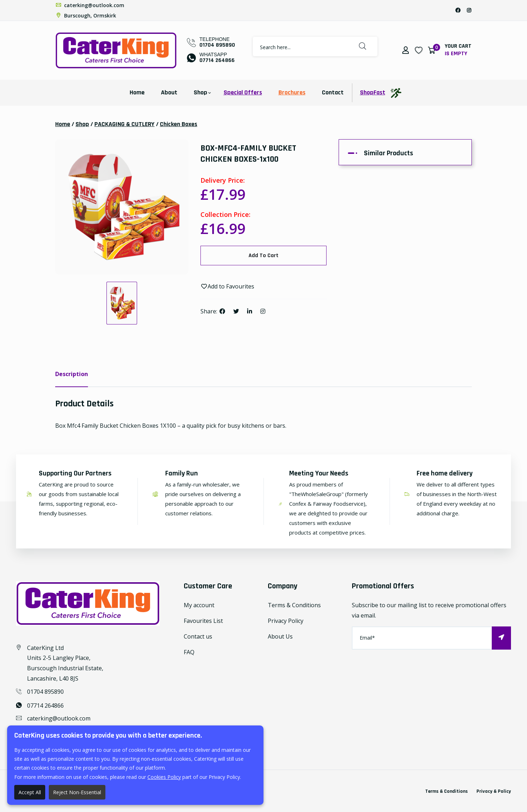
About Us (280, 636)
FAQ (189, 652)
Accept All (30, 792)
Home (137, 92)
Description (72, 374)
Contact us (198, 636)
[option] (122, 207)
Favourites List (203, 621)
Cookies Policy (164, 777)
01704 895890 (217, 45)
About (169, 92)
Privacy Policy (286, 621)
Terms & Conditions (294, 605)
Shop (200, 92)
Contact (333, 92)
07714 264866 (217, 60)
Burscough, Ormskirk (86, 15)
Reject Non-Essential (77, 792)
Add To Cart (263, 256)
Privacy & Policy (494, 791)
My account (199, 605)
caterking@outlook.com (90, 5)
